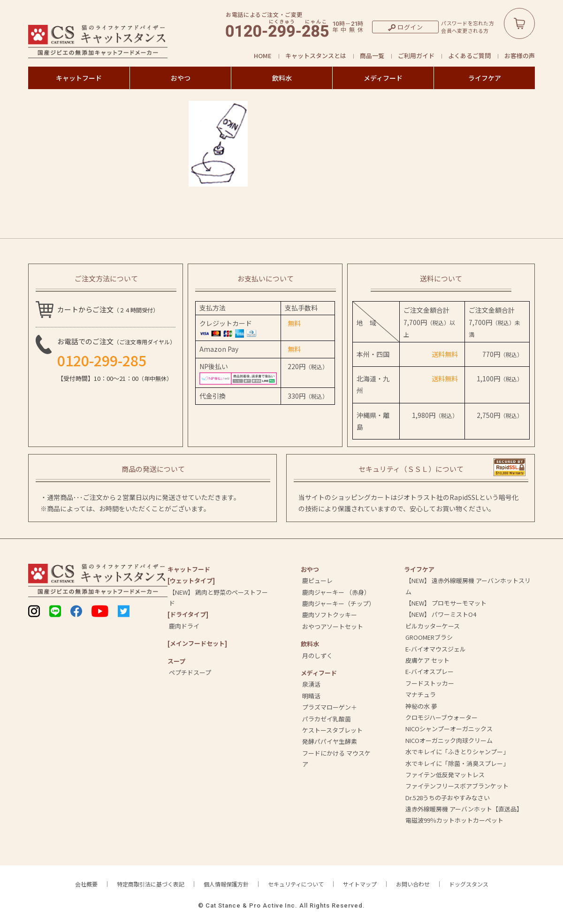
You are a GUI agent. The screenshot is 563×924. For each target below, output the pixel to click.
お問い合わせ (413, 884)
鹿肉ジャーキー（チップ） (339, 603)
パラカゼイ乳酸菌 (327, 719)
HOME (263, 56)
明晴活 (311, 696)
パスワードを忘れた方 (468, 23)
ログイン (410, 27)
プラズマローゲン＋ (330, 707)
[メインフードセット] (197, 643)
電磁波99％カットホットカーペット (454, 820)
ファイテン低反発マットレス (445, 775)
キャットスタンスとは (316, 56)
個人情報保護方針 (226, 884)
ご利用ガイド (416, 56)
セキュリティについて (296, 884)
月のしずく (317, 655)
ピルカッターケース (433, 626)
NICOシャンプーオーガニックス (449, 729)
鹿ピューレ (317, 580)
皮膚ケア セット (427, 660)
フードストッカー (430, 683)
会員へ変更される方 (465, 31)
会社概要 (86, 884)
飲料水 (282, 78)
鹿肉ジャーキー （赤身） (336, 592)
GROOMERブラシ (429, 637)
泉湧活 (311, 684)
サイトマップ (360, 884)
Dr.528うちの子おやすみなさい (448, 798)
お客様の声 (520, 56)
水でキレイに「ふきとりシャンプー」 (457, 752)
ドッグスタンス (469, 884)
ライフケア (485, 78)
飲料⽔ (310, 644)
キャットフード (79, 78)
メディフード (383, 78)
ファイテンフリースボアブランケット (457, 786)
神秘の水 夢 (421, 706)
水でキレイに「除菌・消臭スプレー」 (457, 763)
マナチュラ (421, 694)
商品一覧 (372, 56)
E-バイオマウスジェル (436, 649)
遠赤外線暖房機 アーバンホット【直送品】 (464, 809)
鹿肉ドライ (184, 626)
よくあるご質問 (469, 56)
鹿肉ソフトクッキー (330, 615)
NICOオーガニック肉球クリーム (449, 740)
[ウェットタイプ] (191, 580)
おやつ (181, 78)
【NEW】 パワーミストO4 (441, 614)
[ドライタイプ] (188, 614)
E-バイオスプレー (430, 671)
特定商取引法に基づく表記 (151, 884)
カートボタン (519, 23)
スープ (176, 661)
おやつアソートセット (333, 626)
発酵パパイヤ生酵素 (330, 741)
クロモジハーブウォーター (441, 717)
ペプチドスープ (190, 672)
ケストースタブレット (332, 730)
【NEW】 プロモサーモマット (446, 603)
